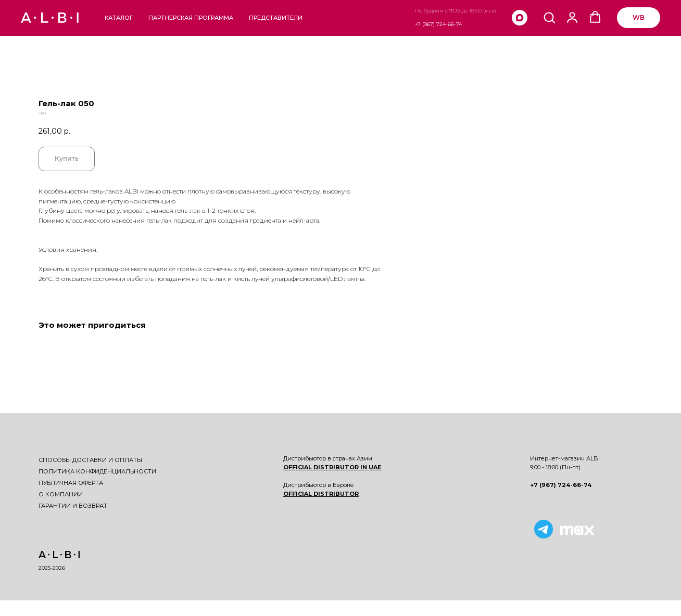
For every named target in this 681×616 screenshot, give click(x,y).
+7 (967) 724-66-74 (438, 24)
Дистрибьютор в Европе (319, 485)
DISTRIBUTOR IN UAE (347, 467)
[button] (549, 17)
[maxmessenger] (520, 18)
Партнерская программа (191, 18)
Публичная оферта (71, 483)
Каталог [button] (119, 18)
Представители (276, 18)
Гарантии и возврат (73, 506)
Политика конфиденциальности (97, 471)
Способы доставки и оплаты (90, 460)
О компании (61, 494)
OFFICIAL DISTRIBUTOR (321, 494)
